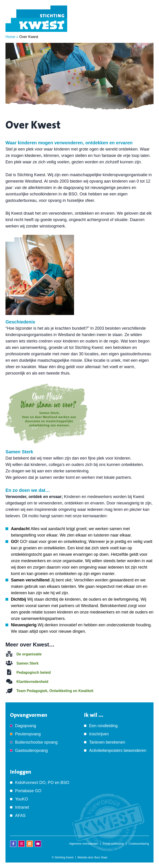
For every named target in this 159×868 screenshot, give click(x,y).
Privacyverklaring (113, 844)
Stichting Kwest (64, 857)
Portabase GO (28, 791)
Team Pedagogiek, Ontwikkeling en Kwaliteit (55, 691)
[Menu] (146, 25)
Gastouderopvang (31, 750)
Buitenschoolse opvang (36, 742)
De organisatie (29, 654)
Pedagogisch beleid (34, 672)
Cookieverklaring (139, 844)
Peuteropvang (28, 734)
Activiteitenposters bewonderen (118, 750)
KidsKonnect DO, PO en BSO (42, 783)
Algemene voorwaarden (84, 844)
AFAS (20, 816)
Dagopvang (26, 726)
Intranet (22, 807)
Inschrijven (99, 734)
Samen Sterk (28, 663)
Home (10, 37)
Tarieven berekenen (107, 742)
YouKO (21, 799)
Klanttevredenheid (32, 682)
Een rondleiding (103, 726)
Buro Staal (101, 857)
